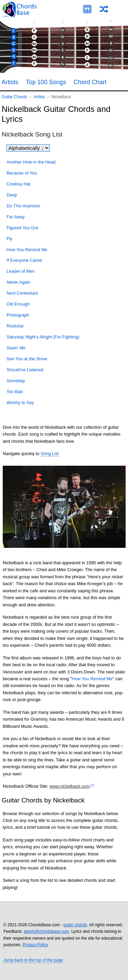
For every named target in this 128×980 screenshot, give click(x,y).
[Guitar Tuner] (87, 9)
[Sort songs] (28, 148)
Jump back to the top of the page (33, 960)
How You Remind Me (92, 679)
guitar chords (75, 925)
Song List (50, 454)
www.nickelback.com (70, 786)
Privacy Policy (35, 945)
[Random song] (104, 9)
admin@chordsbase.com (46, 931)
